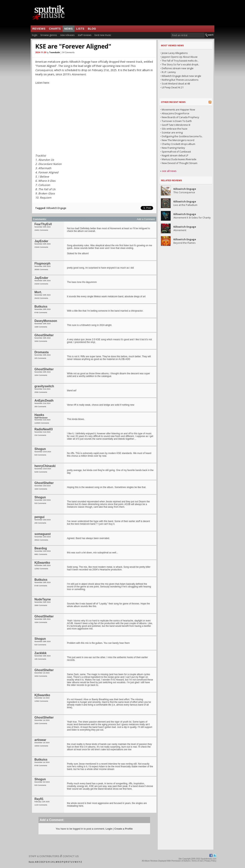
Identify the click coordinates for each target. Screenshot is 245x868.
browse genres (49, 35)
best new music (103, 35)
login (35, 35)
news (69, 29)
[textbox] (188, 35)
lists (80, 29)
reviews (39, 29)
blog (92, 29)
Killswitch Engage (56, 208)
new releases (67, 35)
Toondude (55, 52)
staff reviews (85, 35)
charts (55, 29)
